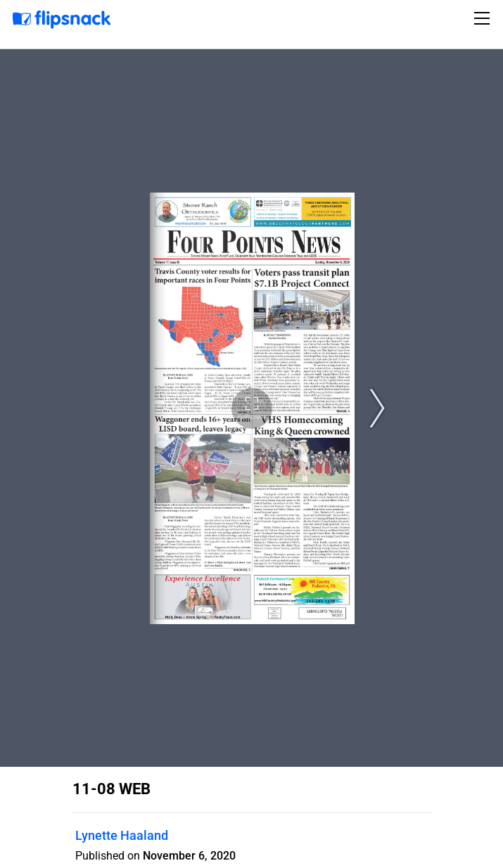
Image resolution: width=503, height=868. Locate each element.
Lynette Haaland (122, 835)
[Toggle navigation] (484, 18)
